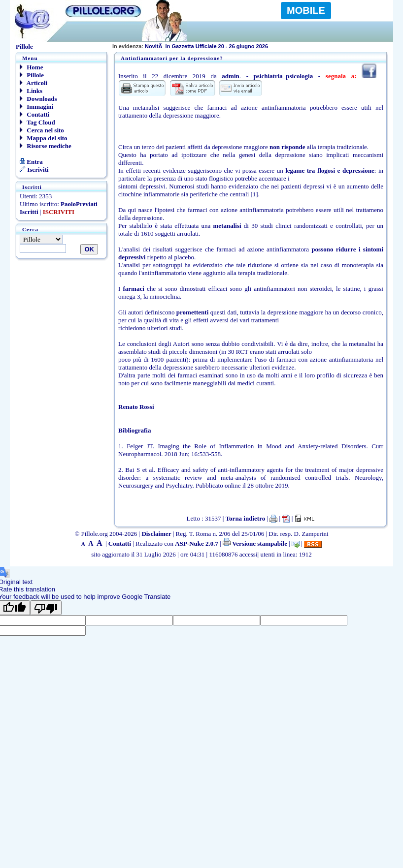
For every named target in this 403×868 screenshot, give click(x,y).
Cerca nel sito (42, 130)
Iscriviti (34, 170)
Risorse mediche (46, 146)
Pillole (32, 75)
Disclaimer (156, 534)
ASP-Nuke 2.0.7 (197, 543)
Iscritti (29, 212)
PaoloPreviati (79, 204)
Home (31, 67)
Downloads (38, 99)
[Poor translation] (46, 608)
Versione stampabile (255, 543)
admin (230, 76)
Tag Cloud (37, 122)
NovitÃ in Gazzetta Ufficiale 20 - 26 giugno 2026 (190, 46)
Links (31, 91)
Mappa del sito (44, 138)
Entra (31, 162)
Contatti (34, 114)
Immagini (36, 107)
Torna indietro (246, 518)
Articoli (34, 83)
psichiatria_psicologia (284, 76)
